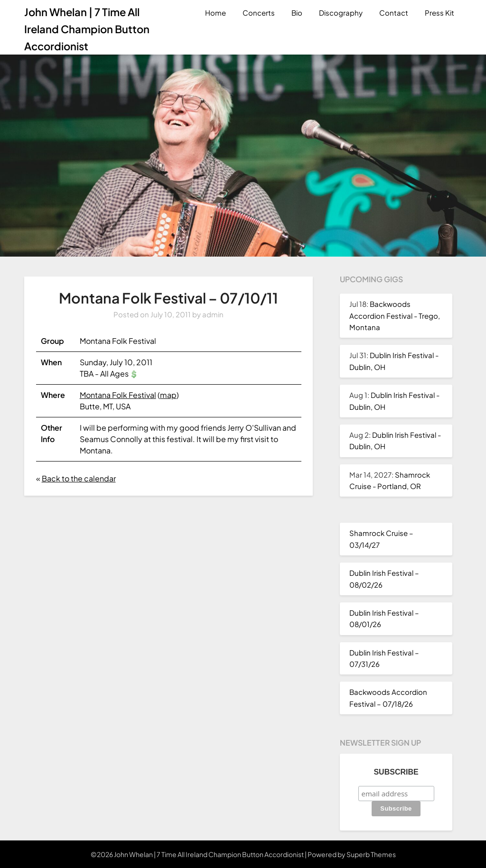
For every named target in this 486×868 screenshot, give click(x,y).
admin (213, 314)
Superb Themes (371, 854)
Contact (394, 13)
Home (215, 13)
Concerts (259, 13)
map (168, 395)
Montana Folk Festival (118, 395)
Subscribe (396, 772)
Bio (297, 13)
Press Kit (439, 13)
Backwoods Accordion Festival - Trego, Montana (395, 315)
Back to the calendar (79, 478)
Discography (341, 13)
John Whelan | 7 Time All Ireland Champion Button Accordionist (87, 29)
